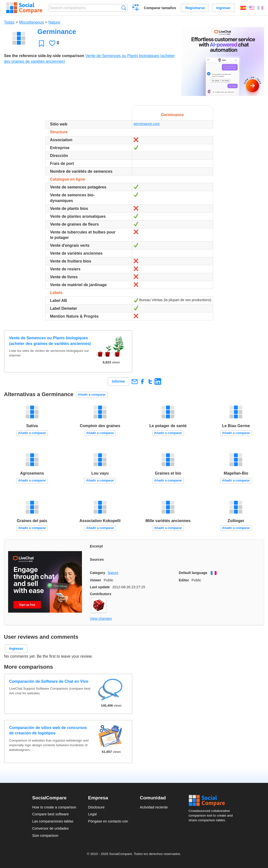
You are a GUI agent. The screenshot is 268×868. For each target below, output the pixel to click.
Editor (184, 580)
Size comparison (45, 836)
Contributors (101, 594)
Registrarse (195, 8)
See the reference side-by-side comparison (44, 56)
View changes (101, 619)
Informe (118, 381)
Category (97, 573)
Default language (193, 573)
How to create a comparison (54, 807)
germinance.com (147, 124)
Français (260, 8)
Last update (100, 587)
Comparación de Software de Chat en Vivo (49, 681)
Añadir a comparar (92, 395)
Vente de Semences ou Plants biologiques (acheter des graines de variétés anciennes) (50, 341)
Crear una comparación (136, 8)
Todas (9, 22)
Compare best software (51, 814)
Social (212, 801)
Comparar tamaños (160, 8)
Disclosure (96, 807)
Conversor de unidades (51, 828)
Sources (97, 559)
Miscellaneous (31, 22)
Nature (54, 22)
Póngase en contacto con (108, 821)
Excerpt (96, 546)
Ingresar (223, 8)
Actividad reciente (154, 807)
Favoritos (41, 43)
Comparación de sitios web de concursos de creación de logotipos (48, 730)
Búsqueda (124, 8)
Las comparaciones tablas (53, 821)
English (252, 8)
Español (243, 8)
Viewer (95, 580)
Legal (92, 814)
